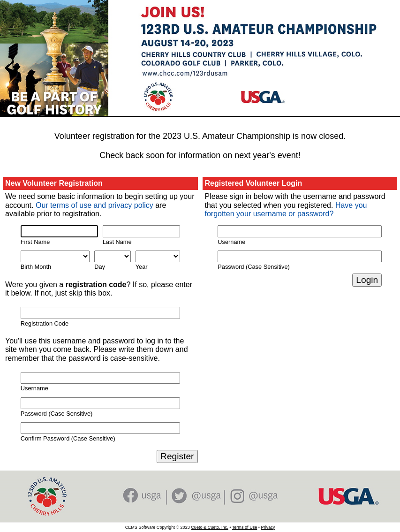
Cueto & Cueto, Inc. (209, 527)
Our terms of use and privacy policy (94, 205)
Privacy (268, 527)
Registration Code (45, 323)
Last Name (117, 242)
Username (34, 388)
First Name (35, 242)
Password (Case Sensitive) (57, 414)
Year (142, 267)
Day (100, 267)
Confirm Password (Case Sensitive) (68, 438)
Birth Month (36, 267)
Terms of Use (245, 527)
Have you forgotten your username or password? (286, 209)
